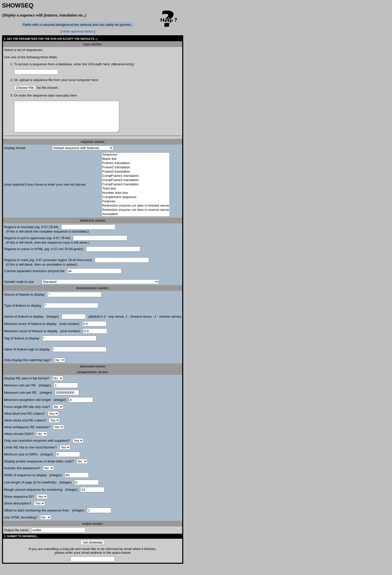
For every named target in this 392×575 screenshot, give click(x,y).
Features (136, 207)
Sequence (136, 161)
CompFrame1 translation (136, 182)
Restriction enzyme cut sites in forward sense (136, 212)
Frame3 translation (136, 178)
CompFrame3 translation (136, 190)
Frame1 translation (136, 169)
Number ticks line (136, 199)
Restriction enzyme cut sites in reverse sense (136, 216)
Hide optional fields (78, 31)
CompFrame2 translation (136, 186)
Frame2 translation (136, 173)
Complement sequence (136, 203)
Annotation (136, 220)
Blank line (136, 165)
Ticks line (136, 195)
